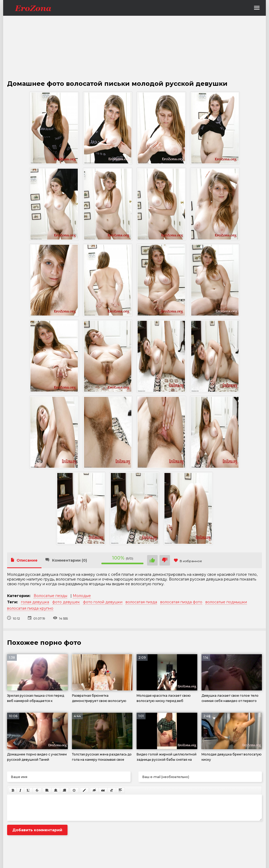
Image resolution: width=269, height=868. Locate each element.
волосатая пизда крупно (30, 608)
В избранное (188, 561)
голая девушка (35, 602)
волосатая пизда (141, 602)
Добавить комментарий (37, 830)
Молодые (82, 596)
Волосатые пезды (50, 596)
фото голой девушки (103, 602)
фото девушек (66, 602)
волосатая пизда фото (181, 602)
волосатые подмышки (226, 602)
